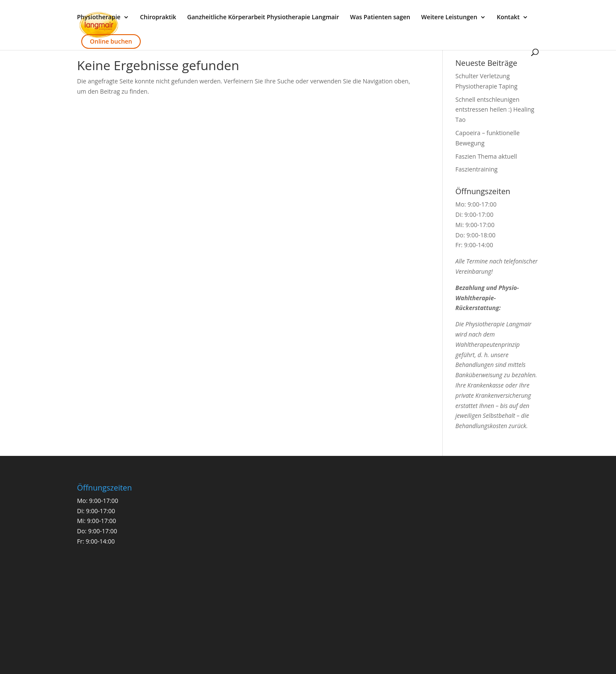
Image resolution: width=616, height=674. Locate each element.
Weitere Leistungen (449, 18)
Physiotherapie (99, 18)
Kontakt (508, 18)
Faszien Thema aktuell (486, 156)
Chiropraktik (158, 18)
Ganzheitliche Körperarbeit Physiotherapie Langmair (263, 18)
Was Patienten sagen (380, 18)
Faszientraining (477, 169)
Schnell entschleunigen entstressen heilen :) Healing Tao (495, 110)
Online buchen (111, 41)
